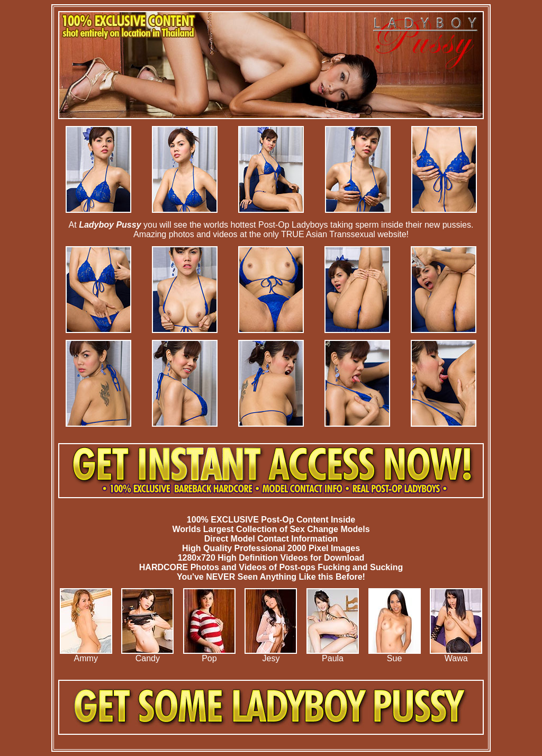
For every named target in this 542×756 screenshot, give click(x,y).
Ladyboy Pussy (110, 225)
